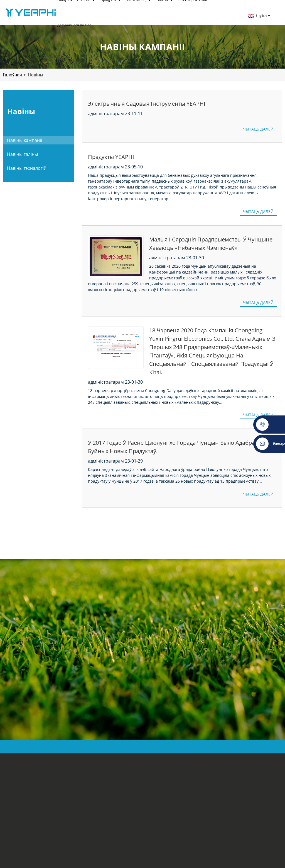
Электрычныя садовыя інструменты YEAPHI (147, 104)
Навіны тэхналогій (27, 168)
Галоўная (12, 75)
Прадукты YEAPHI (111, 157)
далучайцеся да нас (74, 25)
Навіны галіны (22, 154)
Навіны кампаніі (24, 140)
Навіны (36, 75)
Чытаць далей (258, 129)
